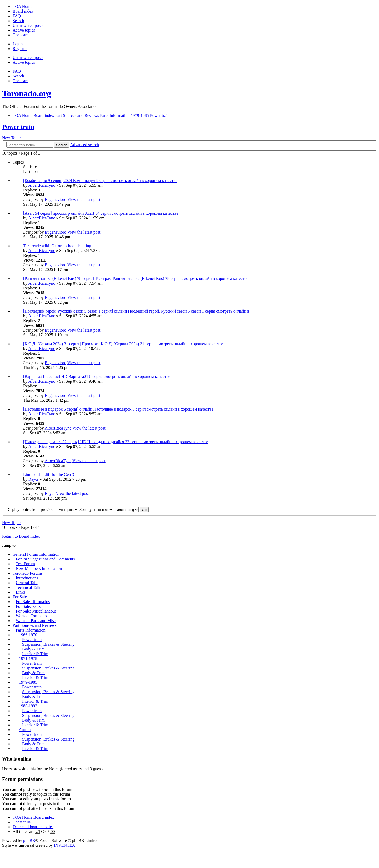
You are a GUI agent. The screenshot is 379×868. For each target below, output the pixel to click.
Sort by (96, 509)
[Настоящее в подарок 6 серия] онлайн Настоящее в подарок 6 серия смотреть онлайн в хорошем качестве (118, 409)
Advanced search (84, 145)
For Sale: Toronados (33, 602)
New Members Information (39, 568)
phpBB (29, 840)
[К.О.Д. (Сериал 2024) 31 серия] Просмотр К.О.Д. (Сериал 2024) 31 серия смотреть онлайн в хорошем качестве (123, 344)
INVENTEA (64, 845)
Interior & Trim (35, 654)
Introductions (27, 578)
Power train (18, 127)
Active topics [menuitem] (24, 30)
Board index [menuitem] (23, 11)
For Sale (20, 597)
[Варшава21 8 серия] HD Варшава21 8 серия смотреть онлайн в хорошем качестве (97, 376)
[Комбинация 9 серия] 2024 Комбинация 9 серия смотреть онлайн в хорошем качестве (100, 181)
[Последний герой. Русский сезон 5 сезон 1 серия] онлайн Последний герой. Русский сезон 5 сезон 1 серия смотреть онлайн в (136, 311)
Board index (44, 817)
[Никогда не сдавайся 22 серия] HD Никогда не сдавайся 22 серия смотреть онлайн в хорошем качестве (116, 442)
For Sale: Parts (28, 606)
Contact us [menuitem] (22, 822)
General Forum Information (36, 554)
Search (62, 145)
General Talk (27, 583)
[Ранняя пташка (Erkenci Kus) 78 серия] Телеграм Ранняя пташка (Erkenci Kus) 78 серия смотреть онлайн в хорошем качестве (136, 278)
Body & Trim (33, 649)
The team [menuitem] (21, 35)
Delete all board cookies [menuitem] (33, 827)
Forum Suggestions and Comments (45, 559)
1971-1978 (28, 659)
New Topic (11, 138)
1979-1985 (28, 682)
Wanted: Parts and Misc (36, 621)
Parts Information (31, 630)
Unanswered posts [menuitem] (28, 25)
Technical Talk (28, 587)
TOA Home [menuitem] (23, 6)
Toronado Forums (28, 573)
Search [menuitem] (18, 21)
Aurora (25, 730)
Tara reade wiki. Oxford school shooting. (58, 246)
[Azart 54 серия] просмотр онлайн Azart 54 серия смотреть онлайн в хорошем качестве (101, 213)
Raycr (33, 479)
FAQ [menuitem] (17, 16)
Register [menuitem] (20, 49)
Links (21, 592)
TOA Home (23, 817)
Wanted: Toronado (31, 616)
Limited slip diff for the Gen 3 (49, 474)
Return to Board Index (21, 536)
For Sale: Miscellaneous (36, 611)
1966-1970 (28, 635)
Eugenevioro (56, 199)
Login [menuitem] (18, 44)
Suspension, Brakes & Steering (48, 644)
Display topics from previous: (42, 509)
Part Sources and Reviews (35, 625)
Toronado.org (27, 93)
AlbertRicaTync (42, 185)
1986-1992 (28, 706)
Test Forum (25, 564)
